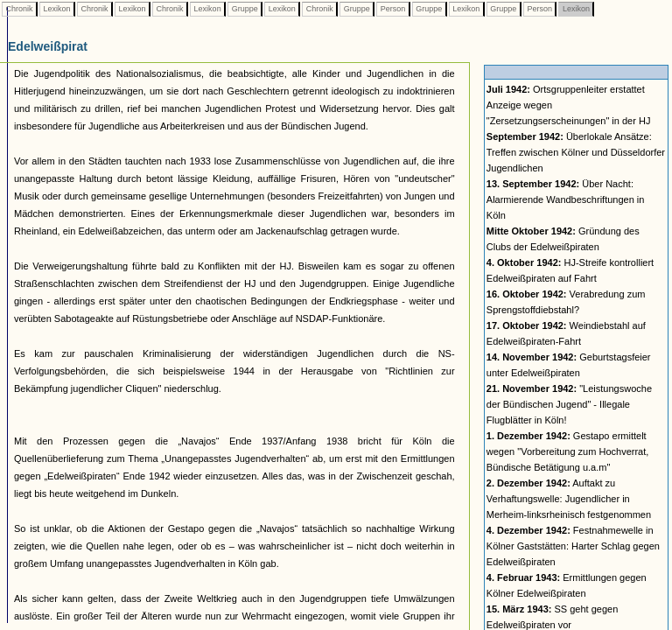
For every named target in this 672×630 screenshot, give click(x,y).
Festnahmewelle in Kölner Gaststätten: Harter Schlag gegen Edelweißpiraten (573, 546)
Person (393, 9)
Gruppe (245, 9)
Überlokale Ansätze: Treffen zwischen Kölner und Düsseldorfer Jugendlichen (576, 152)
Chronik (19, 9)
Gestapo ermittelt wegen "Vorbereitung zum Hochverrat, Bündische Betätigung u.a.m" (568, 451)
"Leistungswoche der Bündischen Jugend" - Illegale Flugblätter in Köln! (569, 404)
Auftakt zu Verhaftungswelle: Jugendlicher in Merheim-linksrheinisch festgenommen (569, 499)
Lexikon (57, 9)
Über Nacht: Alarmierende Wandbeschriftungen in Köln (566, 199)
